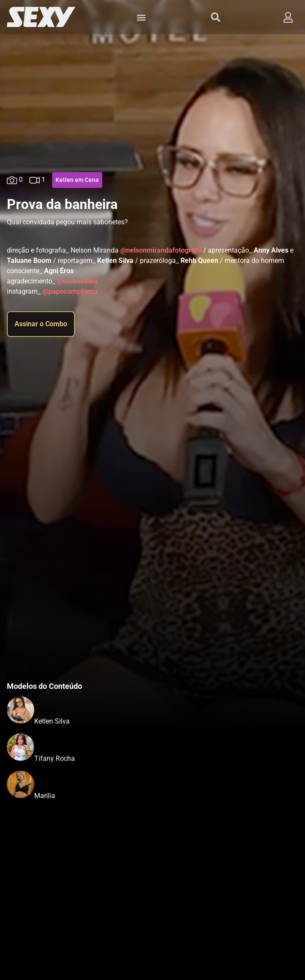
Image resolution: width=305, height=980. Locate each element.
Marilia (45, 796)
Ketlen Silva (52, 721)
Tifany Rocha (55, 758)
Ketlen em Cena (77, 180)
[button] (141, 17)
